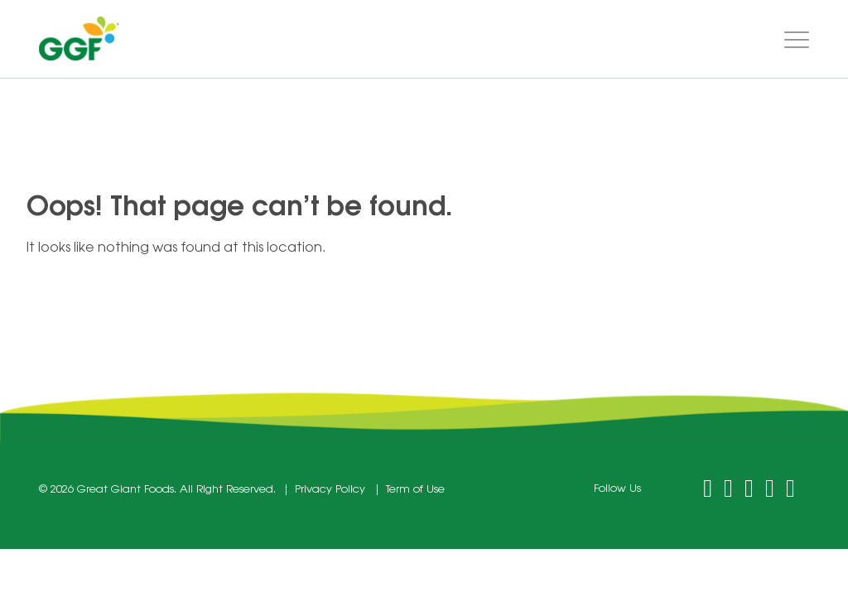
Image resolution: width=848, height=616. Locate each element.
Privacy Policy (330, 490)
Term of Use (415, 490)
